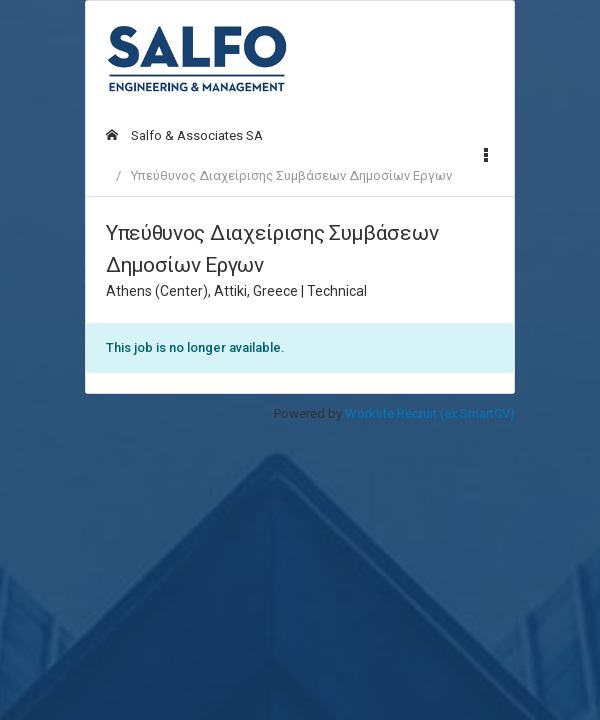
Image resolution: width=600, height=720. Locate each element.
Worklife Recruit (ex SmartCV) (430, 413)
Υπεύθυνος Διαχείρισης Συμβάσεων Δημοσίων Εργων (291, 175)
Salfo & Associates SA (184, 135)
